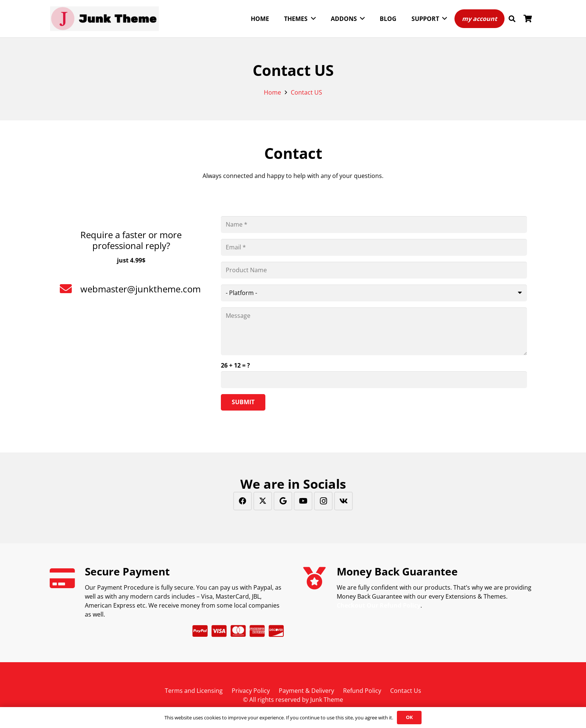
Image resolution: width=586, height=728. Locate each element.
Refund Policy (362, 691)
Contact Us (406, 691)
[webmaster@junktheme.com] (70, 289)
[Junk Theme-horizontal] (104, 19)
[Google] (283, 501)
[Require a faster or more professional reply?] (131, 221)
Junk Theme (327, 700)
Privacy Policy (251, 691)
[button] (512, 19)
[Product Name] (374, 270)
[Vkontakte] (343, 501)
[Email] (374, 247)
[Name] (374, 225)
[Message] (374, 331)
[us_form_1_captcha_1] (374, 380)
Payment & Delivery (306, 691)
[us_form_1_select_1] (374, 293)
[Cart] (528, 19)
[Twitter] (263, 501)
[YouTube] (303, 501)
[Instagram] (323, 501)
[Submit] (243, 403)
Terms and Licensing (194, 691)
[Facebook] (243, 501)
